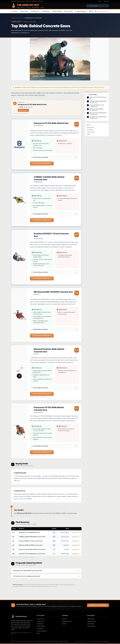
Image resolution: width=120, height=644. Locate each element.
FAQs (88, 134)
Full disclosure (101, 87)
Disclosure (106, 1)
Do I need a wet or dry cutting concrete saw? (27, 576)
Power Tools (19, 18)
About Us (64, 619)
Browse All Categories (98, 605)
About (100, 1)
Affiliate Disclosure (67, 621)
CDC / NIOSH (91, 624)
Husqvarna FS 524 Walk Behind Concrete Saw (32, 554)
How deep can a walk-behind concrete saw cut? (28, 571)
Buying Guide (90, 127)
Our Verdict (90, 130)
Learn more (54, 586)
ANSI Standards (91, 621)
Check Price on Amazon (42, 163)
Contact (64, 624)
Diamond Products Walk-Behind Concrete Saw (32, 549)
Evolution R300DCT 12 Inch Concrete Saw (31, 541)
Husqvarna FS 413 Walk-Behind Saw (29, 532)
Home (13, 18)
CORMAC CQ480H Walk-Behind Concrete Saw (32, 537)
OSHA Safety (91, 619)
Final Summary (90, 132)
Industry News (91, 626)
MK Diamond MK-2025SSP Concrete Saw (31, 545)
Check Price (23, 110)
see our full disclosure (24, 113)
